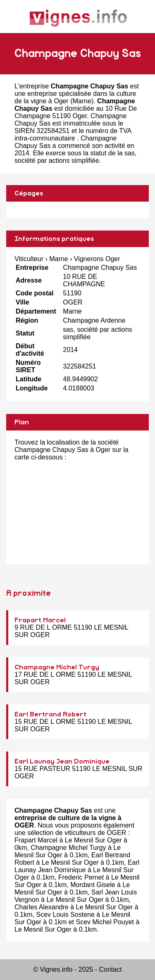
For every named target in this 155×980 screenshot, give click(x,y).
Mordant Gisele (93, 885)
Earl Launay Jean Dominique (62, 761)
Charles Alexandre (42, 907)
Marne (82, 101)
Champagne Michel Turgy (57, 667)
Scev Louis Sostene (65, 915)
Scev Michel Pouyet (105, 922)
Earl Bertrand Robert (50, 714)
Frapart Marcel (40, 620)
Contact (111, 969)
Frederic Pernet (81, 877)
